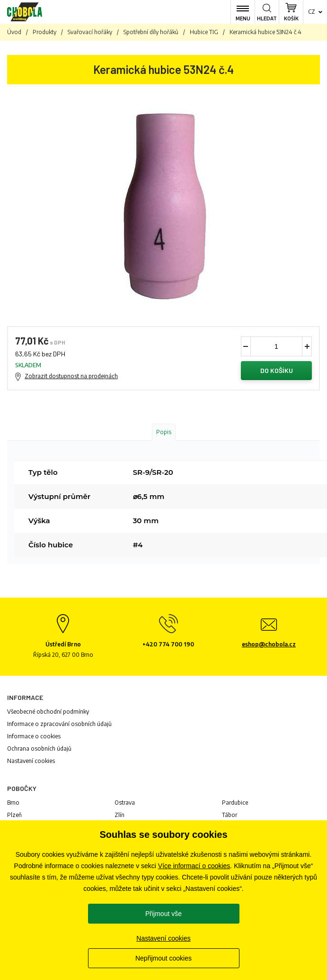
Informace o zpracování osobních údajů (59, 724)
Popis (164, 432)
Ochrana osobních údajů (39, 749)
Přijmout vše (163, 914)
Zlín (119, 815)
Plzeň (14, 815)
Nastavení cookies (31, 761)
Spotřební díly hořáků (151, 32)
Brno (13, 803)
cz (312, 12)
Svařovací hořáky (90, 32)
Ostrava (125, 803)
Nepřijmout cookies (163, 958)
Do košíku (277, 370)
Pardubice (235, 803)
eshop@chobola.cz (269, 644)
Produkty (44, 32)
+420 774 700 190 (168, 644)
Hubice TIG (204, 32)
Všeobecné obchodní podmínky (48, 712)
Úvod (14, 32)
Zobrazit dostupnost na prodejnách (71, 376)
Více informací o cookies (194, 866)
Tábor (230, 815)
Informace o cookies (34, 736)
